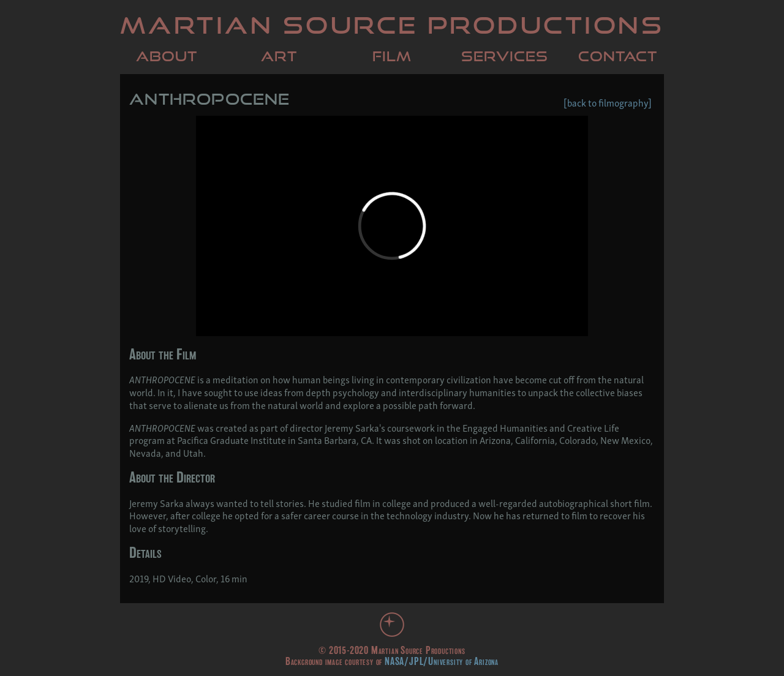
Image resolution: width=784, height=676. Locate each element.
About (167, 56)
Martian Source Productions (392, 25)
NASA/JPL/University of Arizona (442, 661)
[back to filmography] (608, 102)
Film (392, 56)
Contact (618, 56)
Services (505, 56)
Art (279, 56)
